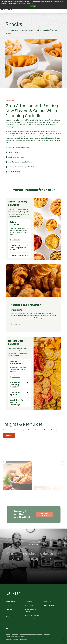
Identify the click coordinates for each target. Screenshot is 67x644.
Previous (3, 462)
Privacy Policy (15, 634)
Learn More (16, 240)
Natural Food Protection (32, 615)
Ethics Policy (47, 634)
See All (9, 435)
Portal (7, 617)
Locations (9, 605)
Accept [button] (33, 6)
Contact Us (9, 609)
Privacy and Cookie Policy (27, 3)
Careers (8, 613)
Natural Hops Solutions (32, 619)
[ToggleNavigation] (59, 9)
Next (62, 462)
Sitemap (8, 634)
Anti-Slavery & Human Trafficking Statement (31, 634)
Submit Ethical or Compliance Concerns (15, 637)
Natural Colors (29, 605)
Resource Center (49, 605)
